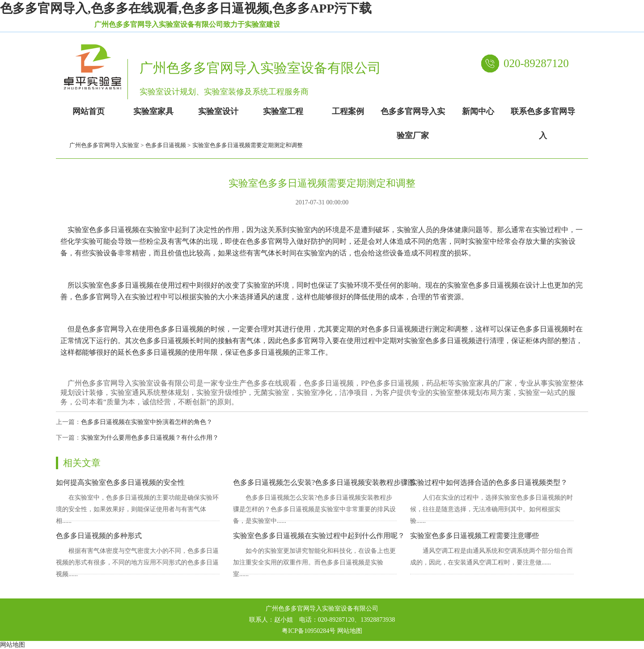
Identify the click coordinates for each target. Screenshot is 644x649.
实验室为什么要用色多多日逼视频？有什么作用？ (150, 438)
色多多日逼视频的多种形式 (99, 536)
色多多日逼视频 (166, 145)
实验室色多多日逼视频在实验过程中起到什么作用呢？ (319, 536)
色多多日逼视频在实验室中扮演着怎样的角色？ (147, 422)
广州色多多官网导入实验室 (104, 145)
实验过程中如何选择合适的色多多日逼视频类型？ (489, 482)
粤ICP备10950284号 (309, 631)
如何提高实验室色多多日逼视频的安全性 (120, 482)
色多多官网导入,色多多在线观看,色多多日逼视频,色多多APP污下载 (186, 8)
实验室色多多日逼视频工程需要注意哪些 (475, 536)
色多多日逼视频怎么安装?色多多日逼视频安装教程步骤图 (324, 482)
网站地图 (350, 631)
